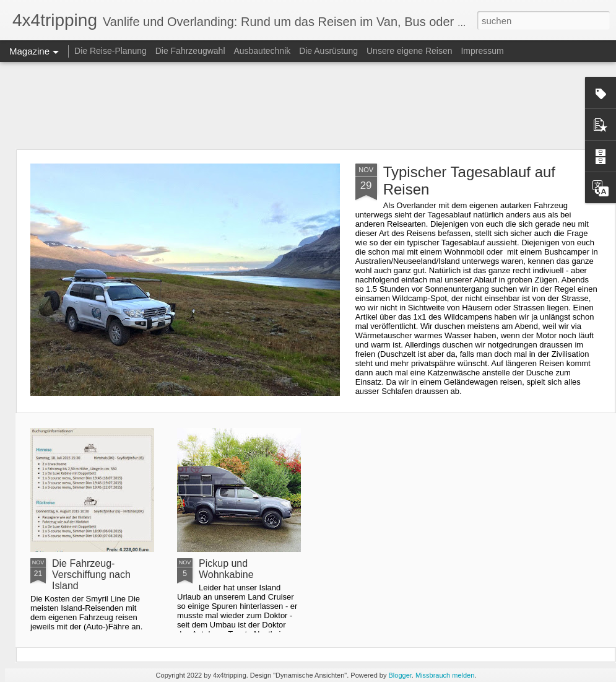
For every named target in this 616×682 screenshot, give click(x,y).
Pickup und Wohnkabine (226, 569)
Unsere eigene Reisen (410, 51)
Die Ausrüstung (330, 51)
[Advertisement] (308, 105)
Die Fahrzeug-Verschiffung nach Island (91, 575)
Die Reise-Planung (111, 51)
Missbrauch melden (445, 675)
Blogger (400, 675)
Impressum (482, 51)
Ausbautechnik (263, 51)
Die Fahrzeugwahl (190, 51)
